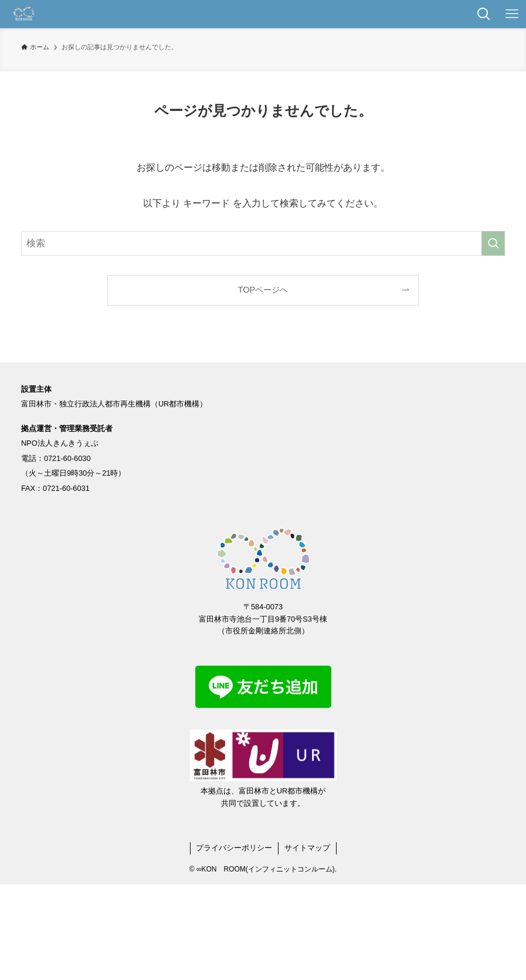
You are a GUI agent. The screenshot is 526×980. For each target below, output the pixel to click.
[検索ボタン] (484, 14)
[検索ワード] (263, 243)
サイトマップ (307, 848)
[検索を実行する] (493, 243)
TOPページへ (263, 290)
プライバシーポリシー (234, 848)
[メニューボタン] (512, 14)
